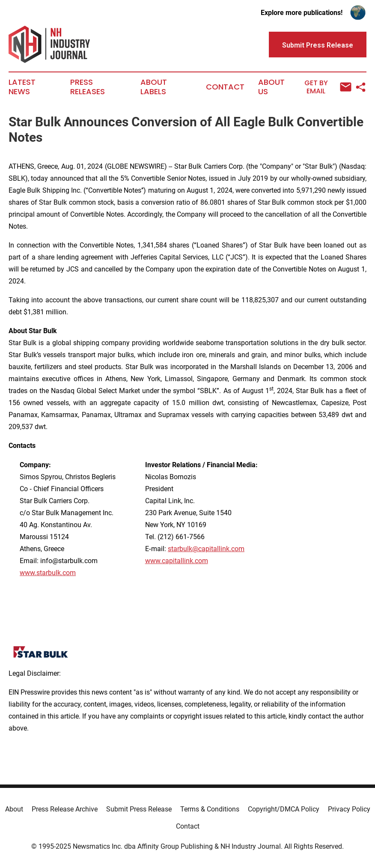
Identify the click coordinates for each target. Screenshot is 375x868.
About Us (271, 87)
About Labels (154, 87)
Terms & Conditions (210, 809)
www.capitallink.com (177, 561)
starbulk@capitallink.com (206, 549)
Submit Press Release (139, 809)
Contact (225, 87)
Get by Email (328, 87)
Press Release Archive (65, 809)
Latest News (22, 87)
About (14, 809)
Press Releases (88, 87)
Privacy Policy (349, 809)
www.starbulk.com (48, 573)
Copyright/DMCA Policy (284, 809)
